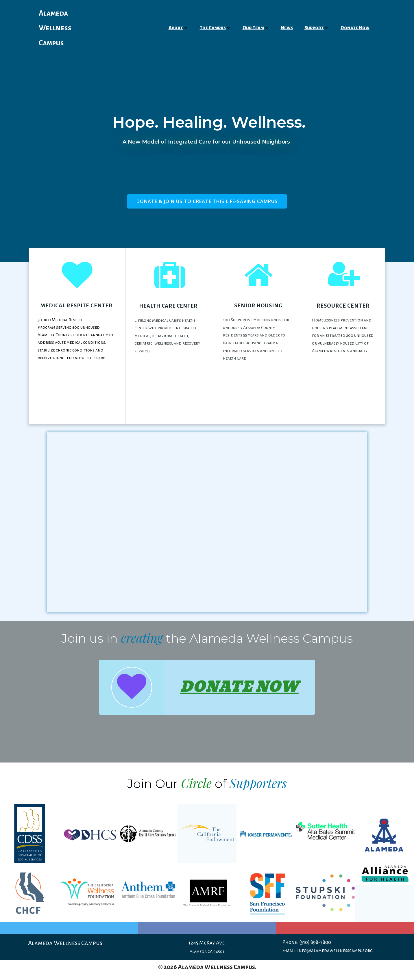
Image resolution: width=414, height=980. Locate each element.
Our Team (256, 28)
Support (317, 28)
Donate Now (355, 28)
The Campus (215, 28)
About (178, 28)
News (287, 28)
